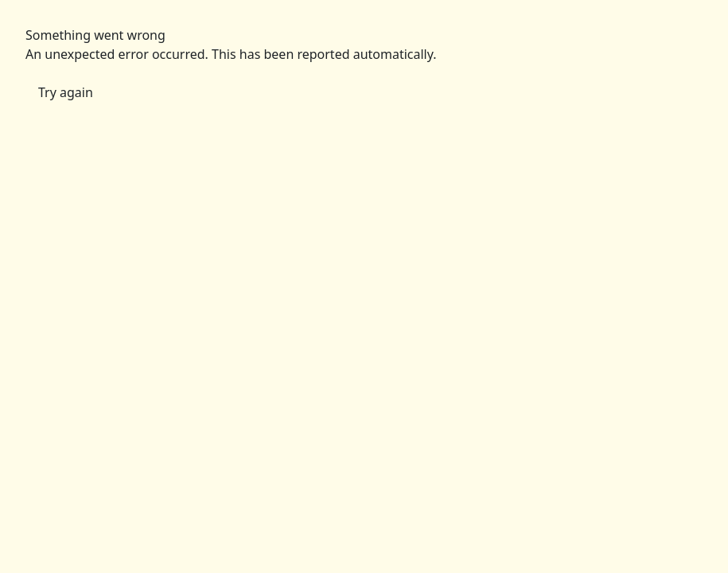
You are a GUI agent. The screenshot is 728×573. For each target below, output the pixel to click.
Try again (66, 92)
